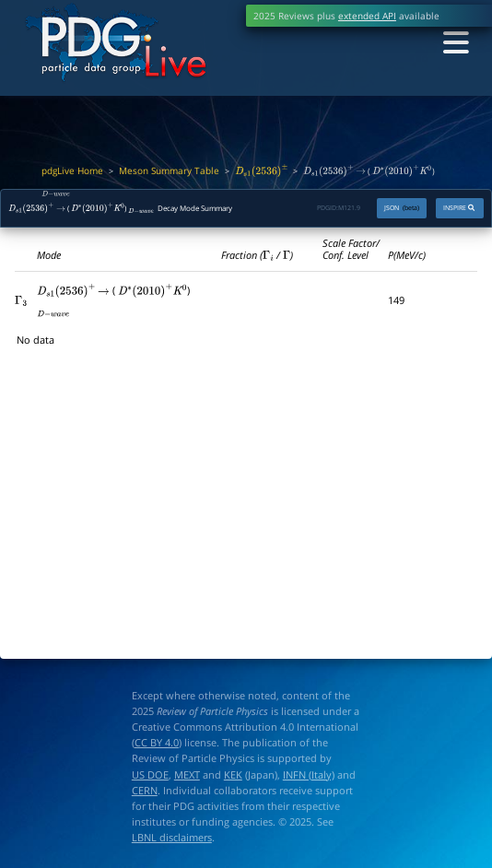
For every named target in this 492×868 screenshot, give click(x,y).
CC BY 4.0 (157, 743)
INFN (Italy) (309, 775)
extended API (367, 16)
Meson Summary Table (169, 171)
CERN (145, 791)
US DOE (150, 775)
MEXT (187, 775)
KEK (233, 775)
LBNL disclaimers (172, 838)
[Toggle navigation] (455, 44)
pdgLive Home (72, 171)
